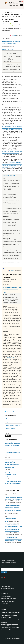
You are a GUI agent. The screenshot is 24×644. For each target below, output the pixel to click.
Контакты (3, 566)
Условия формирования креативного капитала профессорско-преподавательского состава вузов (14, 539)
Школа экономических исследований (8, 561)
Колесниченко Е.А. (7, 26)
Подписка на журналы (11, 428)
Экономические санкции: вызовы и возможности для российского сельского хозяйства (12, 152)
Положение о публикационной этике (8, 602)
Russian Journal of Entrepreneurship (12, 288)
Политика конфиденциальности (7, 605)
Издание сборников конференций (13, 425)
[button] (21, 5)
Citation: (4, 292)
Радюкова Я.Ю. (6, 24)
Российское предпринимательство (11, 42)
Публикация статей (10, 419)
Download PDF (12, 271)
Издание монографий (11, 422)
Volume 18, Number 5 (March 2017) (11, 289)
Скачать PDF (14, 36)
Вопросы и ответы (5, 603)
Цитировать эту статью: (8, 50)
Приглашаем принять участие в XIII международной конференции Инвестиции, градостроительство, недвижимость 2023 (13, 464)
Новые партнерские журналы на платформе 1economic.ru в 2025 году (13, 454)
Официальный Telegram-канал (12, 412)
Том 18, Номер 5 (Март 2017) (9, 43)
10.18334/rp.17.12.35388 (12, 358)
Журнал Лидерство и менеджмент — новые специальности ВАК (11, 474)
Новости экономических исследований (9, 562)
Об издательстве (5, 559)
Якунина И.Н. (15, 24)
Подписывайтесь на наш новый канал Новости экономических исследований (13, 483)
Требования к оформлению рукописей (9, 598)
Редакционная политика (6, 597)
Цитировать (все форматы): (9, 176)
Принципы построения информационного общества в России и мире (14, 520)
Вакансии (3, 564)
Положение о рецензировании (7, 600)
